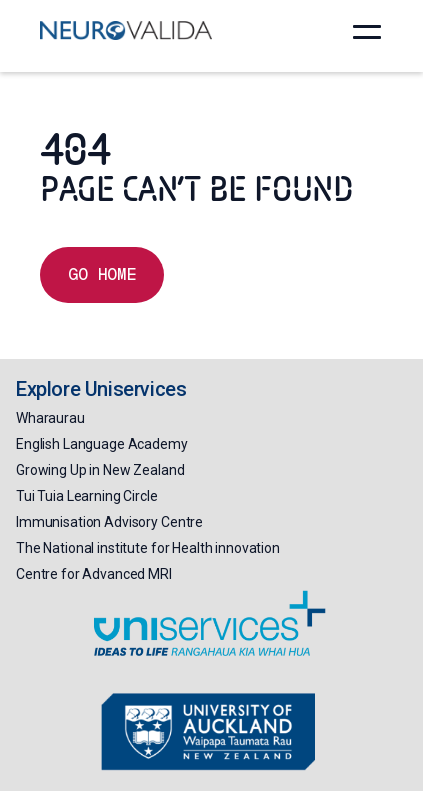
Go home (102, 274)
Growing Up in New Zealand (100, 470)
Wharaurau (50, 418)
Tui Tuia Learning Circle (87, 496)
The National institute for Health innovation (148, 548)
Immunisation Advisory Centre (109, 522)
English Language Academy (102, 444)
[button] (367, 32)
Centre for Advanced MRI (94, 574)
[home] (126, 30)
